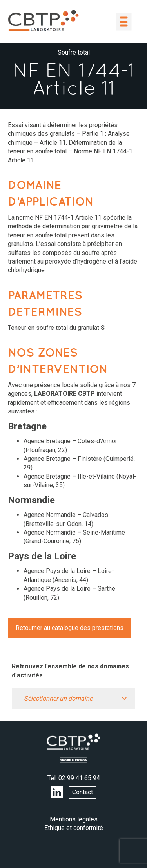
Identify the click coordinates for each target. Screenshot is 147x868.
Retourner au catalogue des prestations (70, 628)
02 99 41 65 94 (79, 778)
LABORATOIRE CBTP (43, 20)
